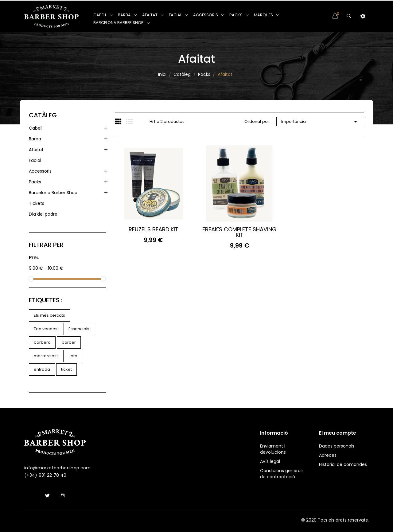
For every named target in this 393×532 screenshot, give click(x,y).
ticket (66, 369)
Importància (320, 122)
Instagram (63, 496)
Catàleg (43, 115)
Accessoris (40, 171)
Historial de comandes (343, 464)
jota (74, 356)
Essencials (79, 329)
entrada (42, 369)
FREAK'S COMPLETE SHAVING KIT (239, 232)
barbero (42, 342)
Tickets (37, 203)
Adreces (328, 455)
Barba (35, 139)
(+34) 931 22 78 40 (45, 475)
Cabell (36, 128)
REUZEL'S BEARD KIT (154, 229)
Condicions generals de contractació (282, 474)
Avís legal (270, 461)
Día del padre (43, 214)
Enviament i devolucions (273, 449)
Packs (35, 182)
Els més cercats (49, 315)
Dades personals (337, 446)
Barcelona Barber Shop (53, 193)
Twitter (47, 496)
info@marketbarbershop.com (58, 468)
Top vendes (46, 329)
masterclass (46, 356)
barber (69, 342)
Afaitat (36, 150)
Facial (35, 160)
